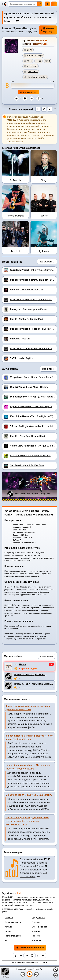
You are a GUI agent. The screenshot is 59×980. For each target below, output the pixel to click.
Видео (8, 931)
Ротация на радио (13, 922)
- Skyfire (21, 358)
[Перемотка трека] (37, 678)
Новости (36, 936)
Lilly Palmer (44, 251)
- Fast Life (20, 339)
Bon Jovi (15, 251)
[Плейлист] (56, 975)
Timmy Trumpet (15, 216)
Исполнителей (28, 876)
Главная (7, 28)
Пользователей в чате (32, 863)
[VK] (43, 955)
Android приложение (30, 948)
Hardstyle (28, 28)
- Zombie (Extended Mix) (26, 319)
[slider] (33, 86)
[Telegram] (21, 955)
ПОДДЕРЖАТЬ (38, 918)
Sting (44, 180)
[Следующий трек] (36, 974)
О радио (36, 922)
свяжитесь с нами (41, 135)
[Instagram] (32, 955)
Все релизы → (47, 262)
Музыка (17, 28)
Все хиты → (48, 369)
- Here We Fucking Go (26, 290)
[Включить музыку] (30, 974)
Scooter (44, 216)
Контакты (36, 940)
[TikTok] (16, 955)
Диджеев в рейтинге (31, 873)
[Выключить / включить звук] (56, 970)
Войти (47, 4)
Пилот (23, 664)
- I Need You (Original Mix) (27, 436)
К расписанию (47, 657)
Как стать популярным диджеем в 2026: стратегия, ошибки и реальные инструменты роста (27, 821)
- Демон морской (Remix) (29, 309)
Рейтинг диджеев (13, 936)
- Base (27, 465)
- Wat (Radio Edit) (33, 348)
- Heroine (29, 387)
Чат (7, 940)
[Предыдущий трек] (23, 974)
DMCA (44, 962)
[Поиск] (25, 4)
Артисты (36, 931)
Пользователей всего (31, 859)
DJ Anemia (15, 180)
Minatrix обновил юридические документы (29, 795)
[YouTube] (27, 955)
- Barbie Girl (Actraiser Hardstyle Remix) (34, 406)
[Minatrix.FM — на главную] (4, 4)
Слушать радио (28, 668)
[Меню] (54, 4)
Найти (39, 4)
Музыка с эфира (39, 927)
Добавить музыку (47, 30)
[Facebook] (38, 955)
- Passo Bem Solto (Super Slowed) (31, 456)
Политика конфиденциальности (25, 962)
